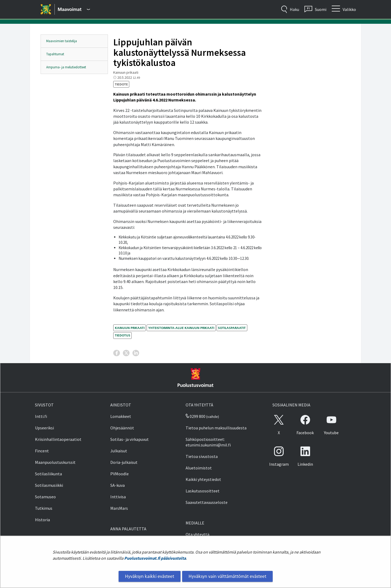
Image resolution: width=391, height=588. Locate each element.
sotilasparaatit (232, 328)
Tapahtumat (55, 54)
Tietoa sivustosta (202, 456)
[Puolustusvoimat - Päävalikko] (74, 9)
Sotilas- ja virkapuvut (130, 439)
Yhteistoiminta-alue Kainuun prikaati (181, 328)
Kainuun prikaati (130, 328)
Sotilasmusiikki (49, 485)
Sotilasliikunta (48, 474)
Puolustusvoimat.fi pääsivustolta (155, 558)
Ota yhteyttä (198, 534)
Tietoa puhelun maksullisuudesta (216, 428)
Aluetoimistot (199, 468)
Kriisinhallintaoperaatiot (58, 439)
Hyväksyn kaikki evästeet (150, 576)
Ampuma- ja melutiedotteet (66, 67)
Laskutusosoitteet (203, 491)
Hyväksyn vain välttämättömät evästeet (227, 576)
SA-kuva (118, 485)
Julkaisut (119, 451)
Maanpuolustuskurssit (55, 462)
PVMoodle (120, 474)
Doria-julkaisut (124, 462)
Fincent (42, 451)
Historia (42, 520)
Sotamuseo (45, 497)
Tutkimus (44, 508)
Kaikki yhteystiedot (203, 479)
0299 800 (195, 416)
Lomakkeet (121, 416)
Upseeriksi (44, 428)
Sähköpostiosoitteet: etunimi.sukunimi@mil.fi (208, 442)
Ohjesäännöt (122, 428)
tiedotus (123, 335)
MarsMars (119, 508)
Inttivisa (118, 497)
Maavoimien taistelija (62, 41)
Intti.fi (41, 416)
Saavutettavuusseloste (207, 502)
